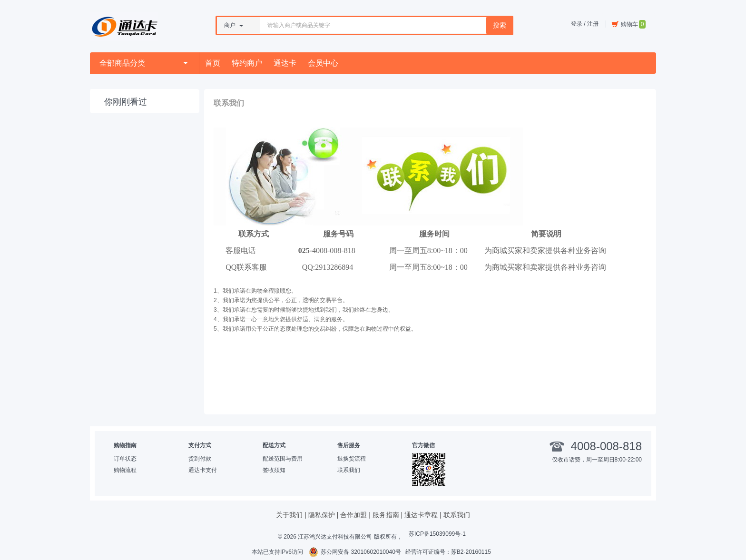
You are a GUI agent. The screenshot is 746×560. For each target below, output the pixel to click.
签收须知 (274, 470)
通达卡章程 (421, 515)
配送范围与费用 (283, 459)
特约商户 (247, 63)
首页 (213, 63)
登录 (577, 24)
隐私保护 (322, 515)
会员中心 (323, 63)
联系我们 (349, 470)
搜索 (500, 25)
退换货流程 (352, 459)
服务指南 (386, 515)
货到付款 (200, 459)
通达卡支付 (203, 470)
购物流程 (125, 470)
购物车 (629, 24)
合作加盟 (353, 515)
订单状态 (125, 459)
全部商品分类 (144, 63)
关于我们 (289, 515)
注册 (593, 24)
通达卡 (285, 63)
